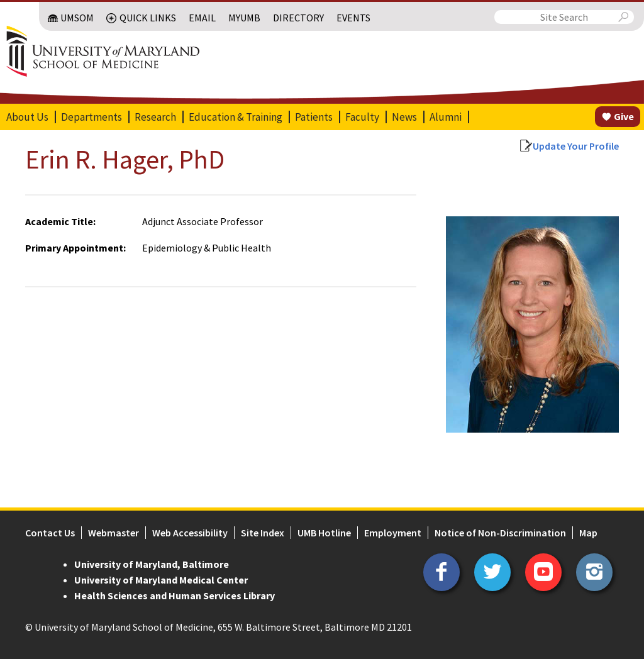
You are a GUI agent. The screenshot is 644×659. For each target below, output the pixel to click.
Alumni (446, 117)
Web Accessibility (190, 533)
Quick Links (148, 18)
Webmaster (114, 533)
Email (202, 18)
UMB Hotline (324, 533)
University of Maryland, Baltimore (152, 564)
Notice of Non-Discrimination (500, 533)
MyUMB (244, 18)
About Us (27, 117)
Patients (314, 117)
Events (353, 18)
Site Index (263, 533)
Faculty (362, 117)
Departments (92, 117)
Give (624, 116)
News (404, 117)
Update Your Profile (576, 146)
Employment (393, 533)
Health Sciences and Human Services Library (175, 595)
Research (155, 117)
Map (588, 533)
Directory (298, 18)
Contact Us (50, 533)
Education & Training (236, 117)
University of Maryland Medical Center (161, 580)
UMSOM (77, 18)
